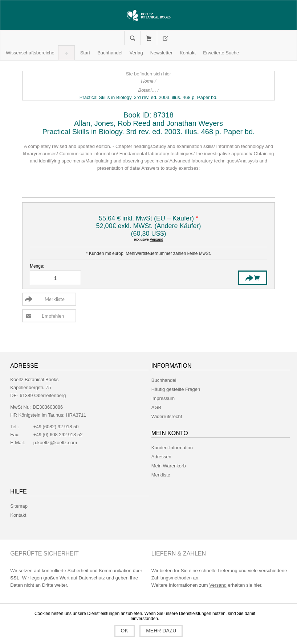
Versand (157, 240)
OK (125, 631)
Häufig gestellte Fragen (176, 389)
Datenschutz (92, 578)
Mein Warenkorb (149, 38)
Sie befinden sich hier (148, 74)
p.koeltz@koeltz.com (55, 443)
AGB (156, 407)
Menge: (37, 266)
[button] (30, 53)
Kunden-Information (172, 448)
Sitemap (19, 506)
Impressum (163, 398)
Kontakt (18, 515)
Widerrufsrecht (167, 416)
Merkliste (161, 475)
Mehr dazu (161, 631)
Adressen (161, 457)
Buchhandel (164, 380)
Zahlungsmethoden (172, 578)
